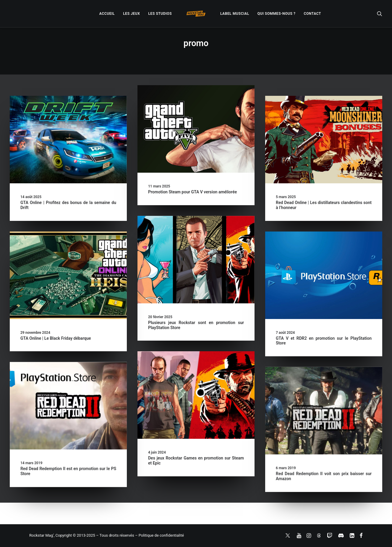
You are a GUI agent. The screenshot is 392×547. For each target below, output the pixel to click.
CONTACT (312, 14)
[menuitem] (107, 14)
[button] (380, 14)
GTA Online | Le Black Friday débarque (56, 338)
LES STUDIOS (160, 14)
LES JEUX (131, 14)
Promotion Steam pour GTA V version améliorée (192, 192)
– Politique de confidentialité (159, 535)
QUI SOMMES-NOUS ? (277, 14)
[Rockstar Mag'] (196, 14)
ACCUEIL (107, 14)
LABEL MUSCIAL (235, 14)
